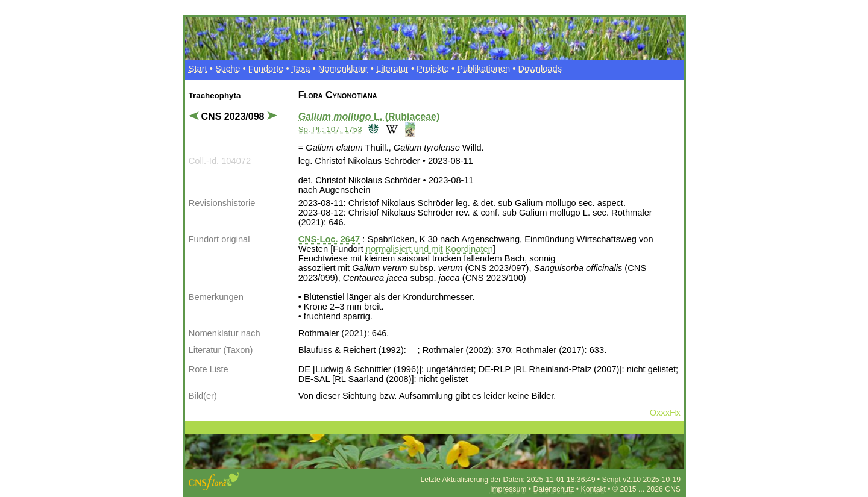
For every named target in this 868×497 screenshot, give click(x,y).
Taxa (300, 69)
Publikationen (483, 69)
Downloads (540, 69)
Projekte (433, 69)
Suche (228, 69)
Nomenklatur (343, 69)
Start (198, 69)
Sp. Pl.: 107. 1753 (330, 129)
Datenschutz (554, 489)
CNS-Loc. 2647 (329, 239)
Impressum (508, 489)
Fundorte (266, 69)
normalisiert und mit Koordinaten (429, 249)
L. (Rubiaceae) (369, 117)
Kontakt (593, 489)
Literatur (392, 69)
